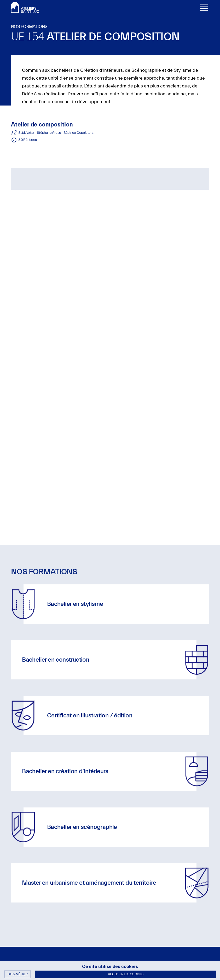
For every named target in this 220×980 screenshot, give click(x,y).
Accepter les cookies (126, 974)
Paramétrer (18, 974)
